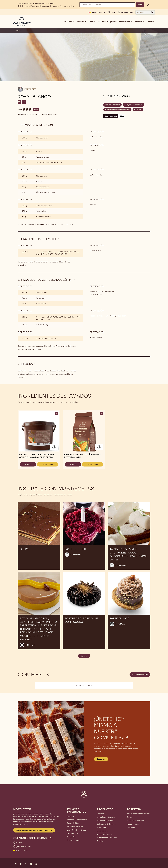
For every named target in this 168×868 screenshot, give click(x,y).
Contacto (151, 22)
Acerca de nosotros (75, 826)
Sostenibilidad (73, 823)
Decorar (139, 110)
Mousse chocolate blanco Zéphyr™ (118, 110)
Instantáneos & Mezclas (107, 838)
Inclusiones (101, 827)
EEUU (122, 116)
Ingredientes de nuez (106, 820)
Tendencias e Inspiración (77, 820)
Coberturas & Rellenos (106, 824)
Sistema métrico (111, 116)
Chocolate (101, 814)
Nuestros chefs (133, 824)
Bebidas (100, 841)
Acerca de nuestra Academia (139, 814)
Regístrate (101, 759)
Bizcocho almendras (113, 105)
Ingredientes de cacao (106, 817)
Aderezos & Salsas (104, 834)
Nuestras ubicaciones (136, 820)
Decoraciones (103, 831)
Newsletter (72, 837)
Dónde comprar (74, 840)
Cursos (130, 817)
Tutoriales (131, 827)
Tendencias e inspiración (107, 22)
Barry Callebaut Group (77, 830)
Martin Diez (30, 89)
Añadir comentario (140, 675)
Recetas (92, 22)
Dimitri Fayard (121, 624)
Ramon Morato (76, 555)
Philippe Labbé (31, 645)
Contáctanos (73, 833)
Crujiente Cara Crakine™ (134, 105)
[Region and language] (107, 5)
